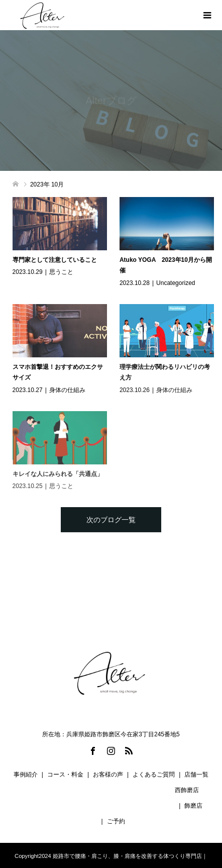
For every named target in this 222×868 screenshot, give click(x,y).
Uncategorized (176, 283)
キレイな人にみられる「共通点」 (58, 474)
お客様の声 (108, 775)
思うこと (61, 272)
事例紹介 (26, 775)
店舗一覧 (196, 775)
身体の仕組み (67, 390)
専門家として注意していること (55, 260)
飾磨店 (193, 806)
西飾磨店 (187, 790)
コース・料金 (65, 775)
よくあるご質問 (154, 775)
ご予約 (116, 821)
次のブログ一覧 (111, 520)
